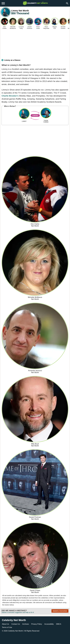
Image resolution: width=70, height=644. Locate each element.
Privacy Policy (37, 624)
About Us (5, 624)
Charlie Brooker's (10, 96)
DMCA (59, 624)
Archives (26, 624)
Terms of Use (7, 627)
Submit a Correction (60, 611)
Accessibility (49, 624)
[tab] (35, 61)
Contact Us (16, 624)
